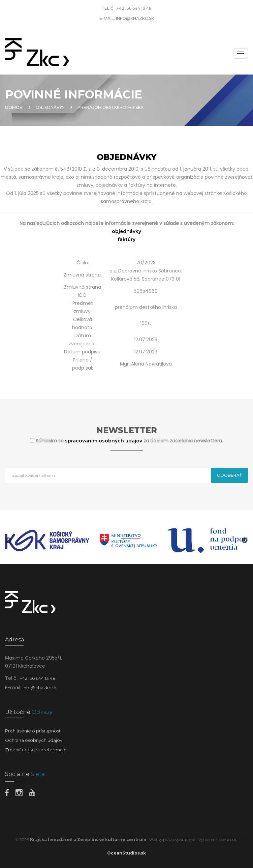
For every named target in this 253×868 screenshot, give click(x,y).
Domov (14, 107)
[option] (47, 541)
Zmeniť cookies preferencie (36, 750)
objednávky (127, 231)
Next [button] (245, 541)
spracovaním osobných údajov (104, 441)
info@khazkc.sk (135, 18)
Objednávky (50, 107)
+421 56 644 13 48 (134, 8)
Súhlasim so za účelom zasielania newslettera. (129, 441)
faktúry (127, 239)
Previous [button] (8, 541)
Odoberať (229, 475)
